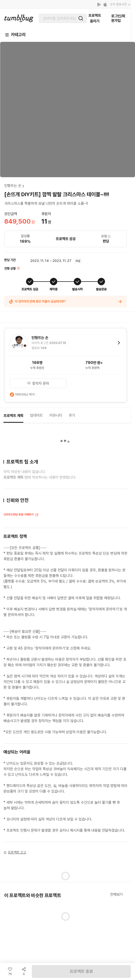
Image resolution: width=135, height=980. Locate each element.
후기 (72, 415)
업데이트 (36, 415)
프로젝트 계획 (13, 416)
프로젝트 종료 (81, 971)
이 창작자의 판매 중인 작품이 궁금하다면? (66, 301)
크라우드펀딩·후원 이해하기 (21, 515)
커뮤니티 (56, 415)
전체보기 (116, 894)
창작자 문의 (38, 383)
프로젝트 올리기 (95, 18)
